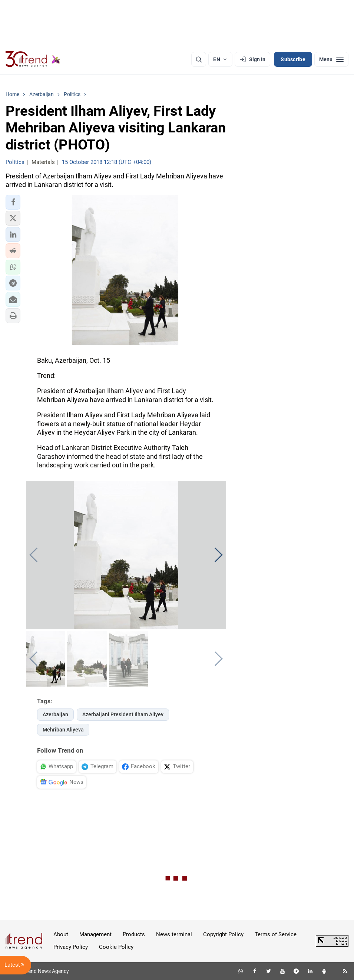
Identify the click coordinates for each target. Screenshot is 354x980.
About (61, 934)
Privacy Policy (71, 947)
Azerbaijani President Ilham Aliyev (123, 714)
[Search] (199, 59)
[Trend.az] (33, 59)
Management (95, 934)
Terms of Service (276, 934)
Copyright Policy (223, 934)
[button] (13, 202)
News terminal (174, 934)
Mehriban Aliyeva (63, 730)
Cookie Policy (116, 947)
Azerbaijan (55, 714)
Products (134, 934)
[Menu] (331, 59)
